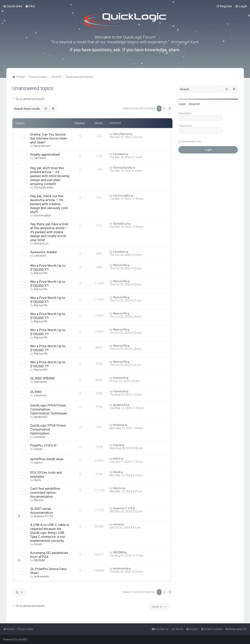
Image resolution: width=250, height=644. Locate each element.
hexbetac (40, 437)
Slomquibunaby (44, 187)
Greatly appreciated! (45, 154)
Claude (38, 449)
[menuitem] (30, 6)
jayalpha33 (41, 417)
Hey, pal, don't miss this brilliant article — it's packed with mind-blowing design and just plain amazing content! (50, 176)
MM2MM (39, 560)
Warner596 (41, 273)
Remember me (191, 142)
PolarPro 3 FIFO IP (43, 445)
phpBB (23, 639)
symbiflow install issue (47, 459)
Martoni (39, 500)
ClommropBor (43, 215)
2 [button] (164, 108)
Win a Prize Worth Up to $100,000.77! (48, 268)
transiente (40, 382)
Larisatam (40, 158)
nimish (38, 544)
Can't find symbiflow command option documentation (45, 493)
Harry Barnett (42, 146)
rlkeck (37, 480)
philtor (117, 459)
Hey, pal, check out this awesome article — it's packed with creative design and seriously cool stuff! (49, 204)
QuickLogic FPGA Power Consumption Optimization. (48, 429)
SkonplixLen (41, 243)
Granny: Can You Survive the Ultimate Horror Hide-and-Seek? (49, 138)
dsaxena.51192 (43, 516)
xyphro (38, 463)
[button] (170, 109)
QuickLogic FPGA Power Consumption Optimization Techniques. (49, 409)
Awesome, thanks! (44, 252)
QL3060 (36, 392)
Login (182, 104)
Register (195, 104)
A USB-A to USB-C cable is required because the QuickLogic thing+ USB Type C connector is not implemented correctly (50, 533)
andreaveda (41, 576)
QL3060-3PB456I (42, 378)
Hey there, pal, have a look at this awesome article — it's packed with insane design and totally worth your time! (49, 232)
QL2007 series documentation (42, 511)
